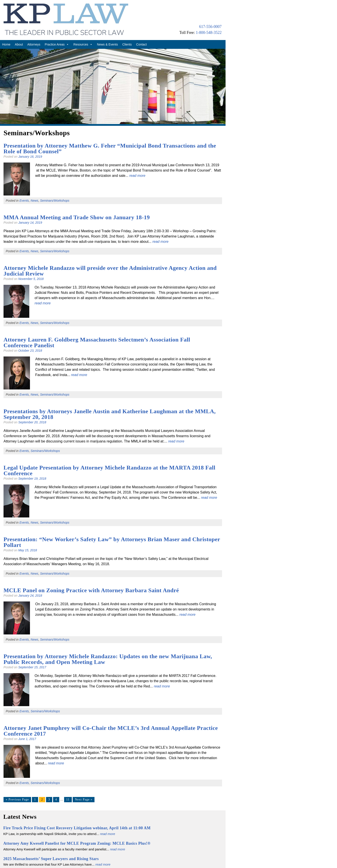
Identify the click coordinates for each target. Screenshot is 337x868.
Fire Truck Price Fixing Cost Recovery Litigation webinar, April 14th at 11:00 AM (77, 828)
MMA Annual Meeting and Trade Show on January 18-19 (77, 217)
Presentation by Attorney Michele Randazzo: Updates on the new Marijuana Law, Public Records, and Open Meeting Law (108, 659)
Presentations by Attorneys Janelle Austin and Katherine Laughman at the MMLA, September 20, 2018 (110, 414)
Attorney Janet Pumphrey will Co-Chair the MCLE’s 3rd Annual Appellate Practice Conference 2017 (111, 731)
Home (6, 44)
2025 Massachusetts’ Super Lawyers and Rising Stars (51, 859)
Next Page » (84, 799)
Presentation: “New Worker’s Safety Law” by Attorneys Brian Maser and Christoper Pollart (112, 542)
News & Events (107, 44)
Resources (83, 44)
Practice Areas (57, 44)
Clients (127, 44)
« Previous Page (17, 799)
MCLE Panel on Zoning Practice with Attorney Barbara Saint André (91, 590)
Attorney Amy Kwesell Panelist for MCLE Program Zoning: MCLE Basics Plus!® (77, 843)
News (34, 201)
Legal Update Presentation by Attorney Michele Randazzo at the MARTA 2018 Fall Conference (109, 471)
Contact (141, 44)
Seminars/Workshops (55, 201)
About (19, 44)
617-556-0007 (210, 27)
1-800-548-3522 (209, 33)
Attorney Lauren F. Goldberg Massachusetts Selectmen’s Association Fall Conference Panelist (97, 343)
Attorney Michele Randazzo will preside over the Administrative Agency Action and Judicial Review (110, 271)
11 (68, 799)
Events (24, 201)
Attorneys (34, 44)
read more (137, 176)
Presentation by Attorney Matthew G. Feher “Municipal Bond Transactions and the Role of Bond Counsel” (110, 149)
